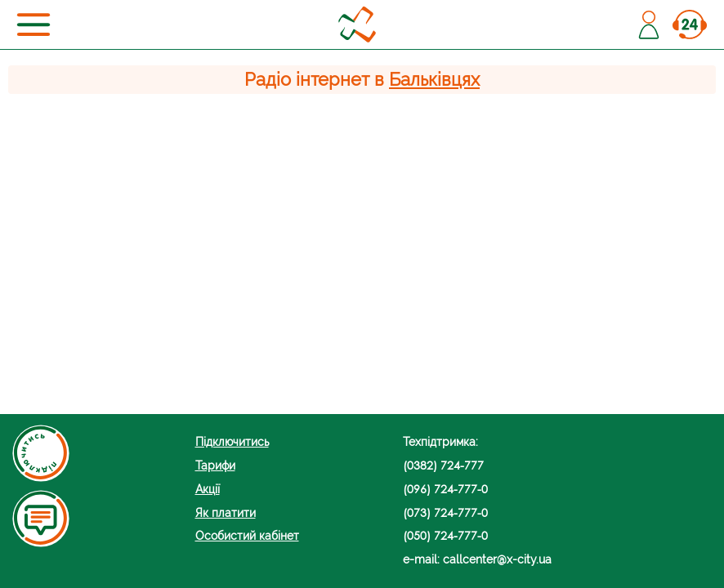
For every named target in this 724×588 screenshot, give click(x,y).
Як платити (226, 512)
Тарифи (215, 465)
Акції (208, 489)
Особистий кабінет (247, 535)
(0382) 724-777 (443, 465)
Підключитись (232, 441)
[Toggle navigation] (34, 24)
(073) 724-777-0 (445, 512)
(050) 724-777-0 (445, 535)
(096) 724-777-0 (445, 489)
